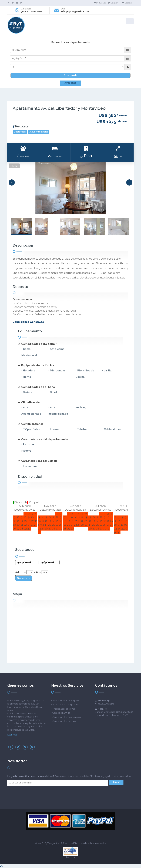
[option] (70, 188)
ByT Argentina (52, 843)
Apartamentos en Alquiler (66, 701)
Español (127, 3)
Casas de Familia (61, 713)
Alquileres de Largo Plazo (66, 705)
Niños (37, 572)
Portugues (100, 3)
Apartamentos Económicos (67, 717)
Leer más (12, 735)
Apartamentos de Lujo (64, 721)
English (113, 3)
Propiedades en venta (64, 709)
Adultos (21, 572)
